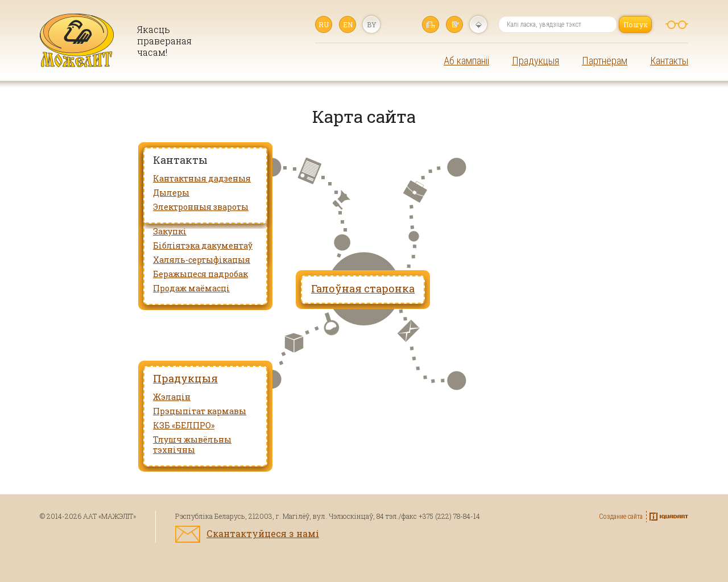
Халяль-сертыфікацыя (202, 260)
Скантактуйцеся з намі (263, 533)
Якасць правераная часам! (164, 41)
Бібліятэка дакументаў (203, 245)
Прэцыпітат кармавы (200, 411)
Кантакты (669, 61)
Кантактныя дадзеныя (202, 178)
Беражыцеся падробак (200, 274)
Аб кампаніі (466, 61)
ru (324, 24)
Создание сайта (621, 517)
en (348, 24)
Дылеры (171, 193)
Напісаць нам (454, 24)
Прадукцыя (535, 61)
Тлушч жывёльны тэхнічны (192, 445)
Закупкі (170, 231)
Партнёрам (605, 61)
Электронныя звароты (201, 207)
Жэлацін (172, 397)
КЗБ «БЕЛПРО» (184, 425)
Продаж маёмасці (191, 288)
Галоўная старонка (431, 24)
